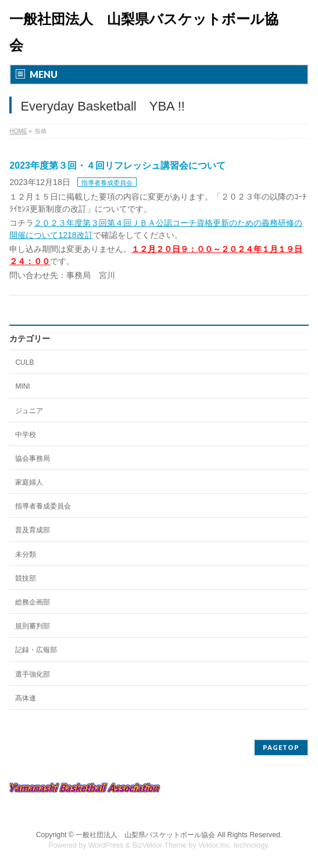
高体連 (26, 698)
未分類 (26, 554)
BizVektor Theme (159, 845)
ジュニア (29, 411)
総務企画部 (33, 602)
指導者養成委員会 (107, 183)
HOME (18, 131)
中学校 (26, 435)
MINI (22, 386)
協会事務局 (33, 458)
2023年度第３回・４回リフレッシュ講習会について (117, 166)
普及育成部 (33, 530)
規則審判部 (33, 626)
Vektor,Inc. (215, 845)
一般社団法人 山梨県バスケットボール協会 (145, 835)
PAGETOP (281, 747)
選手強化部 (33, 674)
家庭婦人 (29, 482)
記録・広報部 (36, 650)
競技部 (26, 578)
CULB (24, 362)
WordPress (106, 845)
